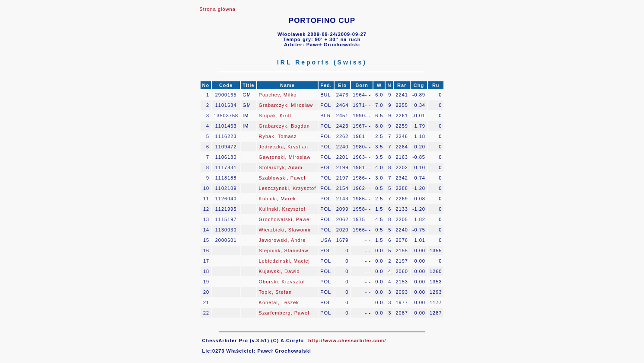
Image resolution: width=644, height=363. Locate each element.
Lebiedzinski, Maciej (284, 261)
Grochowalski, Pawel (285, 219)
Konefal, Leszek (279, 302)
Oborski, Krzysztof (282, 282)
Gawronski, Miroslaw (285, 157)
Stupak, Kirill (275, 116)
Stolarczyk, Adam (281, 167)
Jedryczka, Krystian (284, 147)
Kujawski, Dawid (279, 271)
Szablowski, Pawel (282, 178)
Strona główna (218, 9)
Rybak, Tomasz (278, 136)
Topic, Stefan (276, 292)
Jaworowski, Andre (282, 240)
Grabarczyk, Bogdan (284, 126)
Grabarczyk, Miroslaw (286, 105)
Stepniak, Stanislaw (284, 251)
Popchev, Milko (278, 95)
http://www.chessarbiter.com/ (347, 341)
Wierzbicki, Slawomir (285, 230)
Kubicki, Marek (277, 199)
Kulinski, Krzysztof (282, 209)
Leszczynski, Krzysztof (288, 188)
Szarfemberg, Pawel (284, 313)
